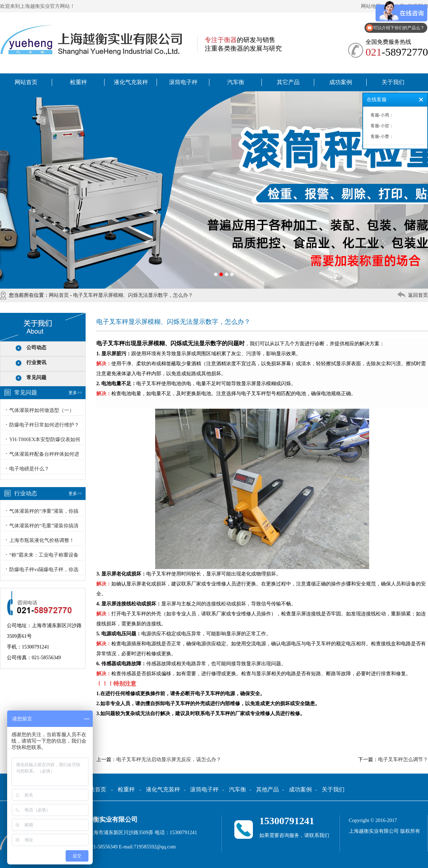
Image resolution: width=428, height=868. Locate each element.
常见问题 (36, 378)
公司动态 (36, 348)
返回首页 (418, 295)
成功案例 (341, 82)
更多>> (75, 393)
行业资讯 (36, 363)
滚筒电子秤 (183, 82)
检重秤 (78, 82)
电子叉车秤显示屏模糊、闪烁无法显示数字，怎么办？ (133, 295)
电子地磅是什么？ (29, 469)
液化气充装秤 (131, 82)
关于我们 (393, 82)
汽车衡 (236, 82)
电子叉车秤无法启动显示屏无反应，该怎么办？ (169, 759)
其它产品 (288, 82)
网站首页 (26, 82)
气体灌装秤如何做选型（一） (42, 410)
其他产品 (267, 789)
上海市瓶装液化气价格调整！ (42, 540)
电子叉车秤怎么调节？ (403, 759)
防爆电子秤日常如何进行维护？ (44, 425)
